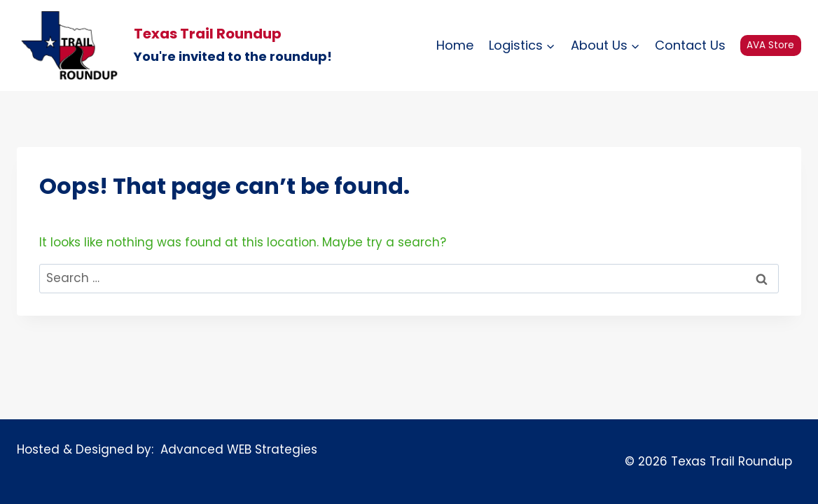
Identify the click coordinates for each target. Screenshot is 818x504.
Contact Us (690, 45)
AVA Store (770, 45)
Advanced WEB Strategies (235, 449)
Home (455, 45)
